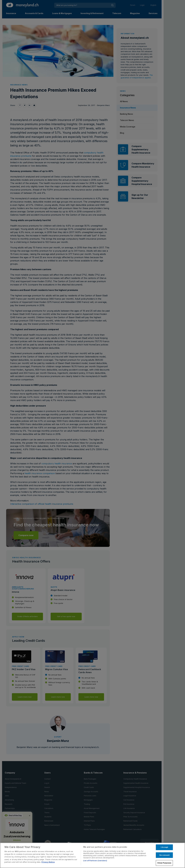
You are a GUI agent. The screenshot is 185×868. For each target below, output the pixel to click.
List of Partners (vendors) (95, 860)
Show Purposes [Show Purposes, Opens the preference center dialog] (164, 863)
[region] (92, 855)
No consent (164, 855)
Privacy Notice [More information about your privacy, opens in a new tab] (48, 862)
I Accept (164, 847)
